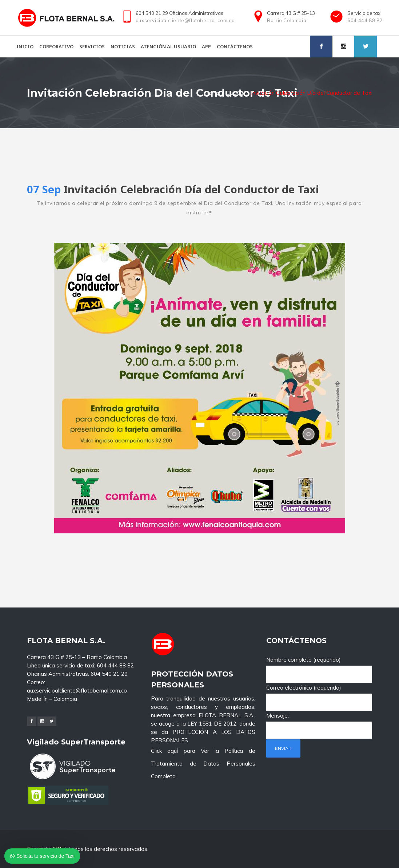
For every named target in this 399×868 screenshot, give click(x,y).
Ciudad (235, 93)
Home (212, 93)
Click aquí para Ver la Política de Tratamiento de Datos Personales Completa (203, 703)
